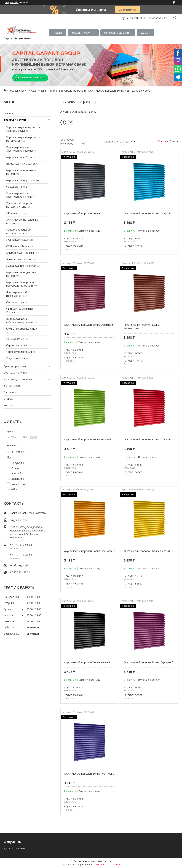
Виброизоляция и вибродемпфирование (20, 320)
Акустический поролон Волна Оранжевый (90, 551)
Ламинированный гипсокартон (17, 294)
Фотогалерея (12, 386)
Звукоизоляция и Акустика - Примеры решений (23, 129)
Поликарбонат (15, 339)
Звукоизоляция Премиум (21, 266)
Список (174, 141)
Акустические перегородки (22, 180)
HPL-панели (13, 213)
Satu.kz (107, 861)
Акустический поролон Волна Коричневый (142, 326)
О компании (11, 392)
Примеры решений (116, 33)
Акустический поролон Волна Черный (87, 662)
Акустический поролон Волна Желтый (147, 551)
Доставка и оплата (15, 373)
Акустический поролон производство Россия (58, 91)
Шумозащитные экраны (21, 164)
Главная (57, 33)
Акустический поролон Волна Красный (147, 439)
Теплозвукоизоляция (19, 352)
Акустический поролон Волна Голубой (147, 213)
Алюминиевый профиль (20, 253)
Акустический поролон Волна (106, 91)
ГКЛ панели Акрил (17, 240)
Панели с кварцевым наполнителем (19, 231)
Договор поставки (14, 848)
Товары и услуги (82, 33)
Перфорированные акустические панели (19, 195)
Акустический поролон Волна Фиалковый (89, 774)
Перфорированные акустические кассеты (20, 149)
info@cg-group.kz (20, 565)
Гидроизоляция (16, 358)
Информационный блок (18, 379)
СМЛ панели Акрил (18, 246)
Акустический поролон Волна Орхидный (89, 325)
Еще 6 (14, 489)
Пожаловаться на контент (109, 865)
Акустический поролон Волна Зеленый (88, 439)
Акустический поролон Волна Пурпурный (149, 662)
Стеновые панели (17, 302)
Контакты (10, 405)
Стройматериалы (17, 345)
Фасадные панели (17, 187)
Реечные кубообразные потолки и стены (21, 205)
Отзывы (8, 399)
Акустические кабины (19, 157)
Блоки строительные (19, 259)
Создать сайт (12, 2)
